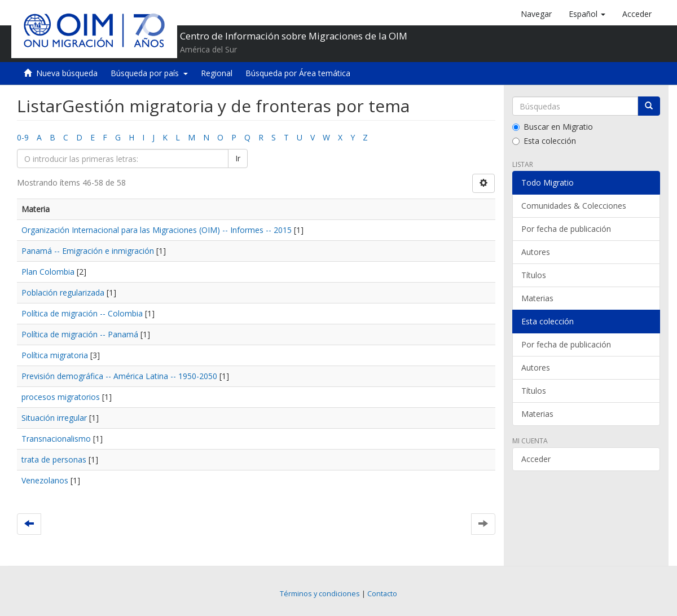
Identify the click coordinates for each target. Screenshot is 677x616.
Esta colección (544, 141)
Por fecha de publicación (566, 229)
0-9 (23, 137)
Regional (217, 73)
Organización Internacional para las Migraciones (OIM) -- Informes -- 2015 (157, 230)
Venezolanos (45, 480)
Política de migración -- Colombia (82, 313)
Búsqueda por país (149, 73)
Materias (537, 298)
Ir (238, 158)
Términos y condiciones (320, 594)
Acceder (536, 459)
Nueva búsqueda (67, 73)
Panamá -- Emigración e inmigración (88, 251)
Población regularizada (63, 292)
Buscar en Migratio (553, 127)
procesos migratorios (61, 397)
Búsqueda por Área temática (298, 73)
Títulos (534, 275)
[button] (587, 14)
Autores (536, 252)
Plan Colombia (48, 272)
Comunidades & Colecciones (574, 206)
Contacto (382, 594)
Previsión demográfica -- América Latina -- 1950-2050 (119, 376)
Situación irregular (54, 418)
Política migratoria (55, 355)
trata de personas (54, 459)
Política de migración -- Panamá (80, 334)
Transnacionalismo (56, 439)
